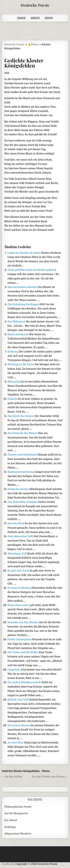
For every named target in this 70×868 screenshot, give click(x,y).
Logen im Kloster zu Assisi (24, 253)
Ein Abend (11, 820)
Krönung (13, 352)
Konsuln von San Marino (23, 622)
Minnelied (14, 382)
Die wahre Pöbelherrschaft (24, 682)
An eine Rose (16, 743)
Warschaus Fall (17, 554)
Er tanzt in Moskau (20, 588)
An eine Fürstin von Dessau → (50, 777)
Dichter (49, 18)
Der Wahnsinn (17, 322)
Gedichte (35, 18)
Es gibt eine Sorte (19, 571)
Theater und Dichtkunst (23, 455)
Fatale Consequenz (20, 639)
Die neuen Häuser (19, 725)
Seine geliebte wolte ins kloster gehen (31, 270)
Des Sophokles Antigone (23, 502)
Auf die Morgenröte (16, 813)
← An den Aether (12, 777)
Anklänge (10, 827)
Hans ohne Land (18, 605)
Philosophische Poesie (18, 807)
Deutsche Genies (18, 489)
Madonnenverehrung (21, 472)
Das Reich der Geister (21, 416)
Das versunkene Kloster (23, 287)
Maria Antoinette (18, 334)
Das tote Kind (16, 523)
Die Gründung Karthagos (23, 304)
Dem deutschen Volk (21, 536)
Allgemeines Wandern (18, 834)
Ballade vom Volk (18, 700)
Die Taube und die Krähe (23, 652)
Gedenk (13, 399)
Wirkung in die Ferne (21, 364)
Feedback (8, 864)
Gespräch (14, 670)
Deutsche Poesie (35, 5)
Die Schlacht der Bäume (23, 433)
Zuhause (21, 18)
